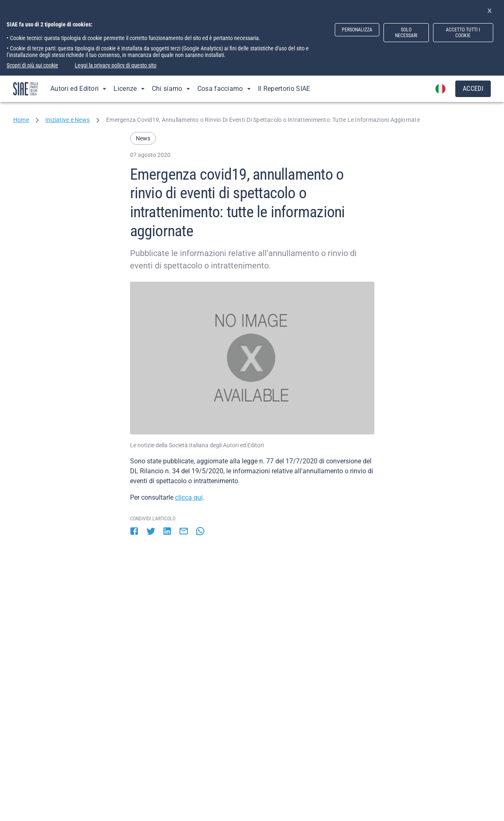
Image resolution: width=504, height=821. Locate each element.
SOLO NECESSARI (406, 33)
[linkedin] (167, 532)
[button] (143, 138)
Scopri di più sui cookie (32, 65)
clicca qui (189, 497)
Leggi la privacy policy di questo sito (116, 65)
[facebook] (134, 532)
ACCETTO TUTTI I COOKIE (463, 33)
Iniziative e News (67, 120)
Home (21, 120)
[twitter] (151, 532)
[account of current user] (440, 89)
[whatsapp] (200, 532)
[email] (184, 532)
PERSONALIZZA (357, 30)
